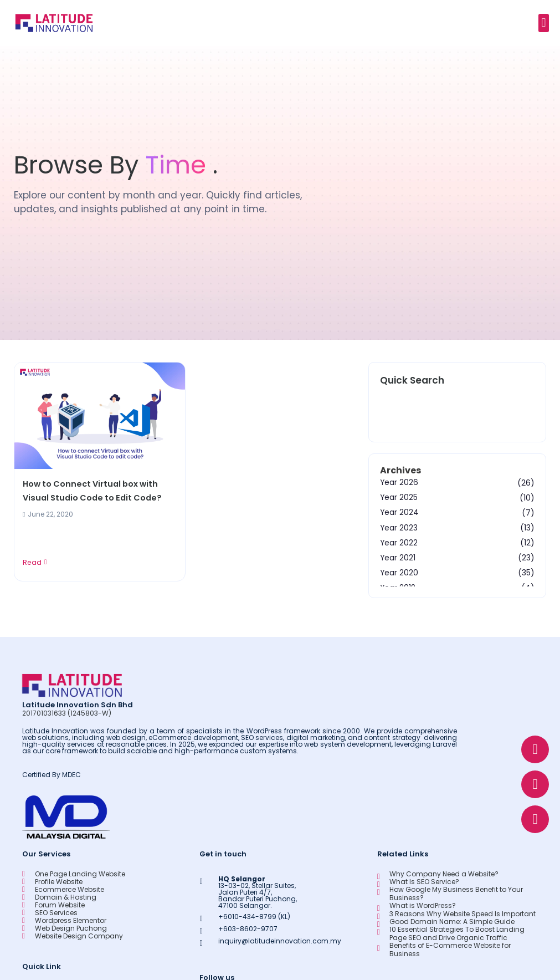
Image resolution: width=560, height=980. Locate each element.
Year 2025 (399, 498)
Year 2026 (399, 483)
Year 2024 (400, 513)
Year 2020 (399, 573)
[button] (544, 23)
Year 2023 (399, 528)
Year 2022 (399, 543)
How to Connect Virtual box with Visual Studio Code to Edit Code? (96, 491)
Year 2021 (398, 558)
